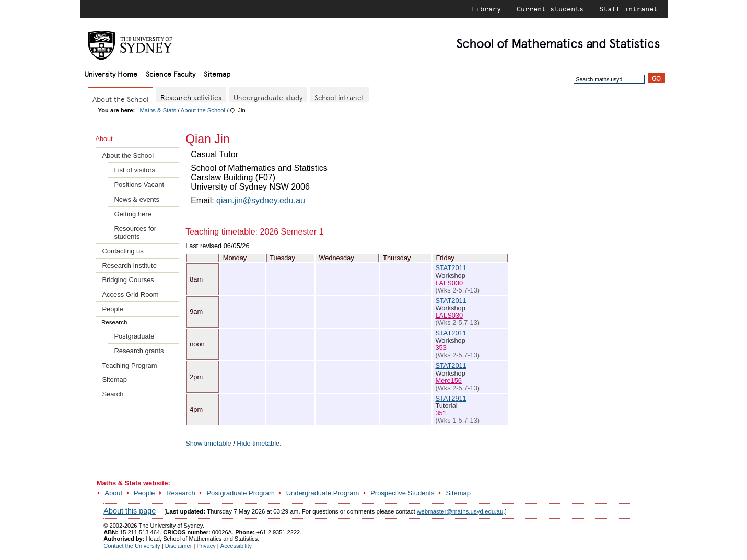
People (112, 309)
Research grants (139, 351)
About (113, 493)
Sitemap (217, 73)
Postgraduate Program (240, 493)
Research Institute (129, 266)
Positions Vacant (139, 185)
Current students (550, 9)
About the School (203, 110)
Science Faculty (171, 73)
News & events (136, 199)
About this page (130, 511)
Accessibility (236, 546)
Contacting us (122, 251)
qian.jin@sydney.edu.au (261, 200)
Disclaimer (179, 546)
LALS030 (449, 283)
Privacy (206, 546)
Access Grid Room (130, 294)
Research (180, 493)
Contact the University (132, 546)
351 (441, 413)
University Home (111, 73)
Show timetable (208, 443)
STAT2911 (451, 398)
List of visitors (134, 170)
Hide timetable (258, 443)
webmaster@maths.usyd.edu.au (460, 511)
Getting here (132, 214)
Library (486, 9)
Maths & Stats (158, 110)
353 (441, 348)
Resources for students (135, 232)
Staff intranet (628, 9)
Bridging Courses (128, 280)
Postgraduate (134, 336)
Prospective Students (402, 493)
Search (113, 394)
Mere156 (448, 381)
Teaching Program (129, 365)
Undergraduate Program (323, 493)
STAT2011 (451, 268)
